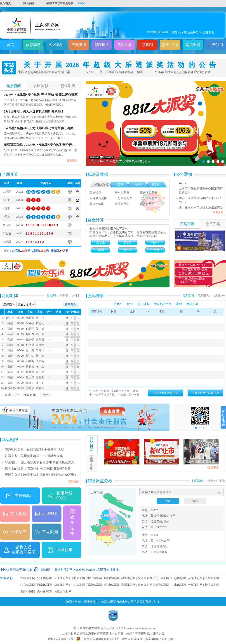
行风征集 (64, 550)
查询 (168, 501)
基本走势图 (122, 193)
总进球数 (144, 304)
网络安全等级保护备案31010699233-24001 (149, 639)
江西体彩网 (212, 578)
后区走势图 (147, 204)
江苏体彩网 (178, 578)
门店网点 (198, 481)
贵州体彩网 (128, 585)
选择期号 (19, 305)
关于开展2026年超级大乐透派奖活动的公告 (120, 65)
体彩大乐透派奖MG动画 (122, 461)
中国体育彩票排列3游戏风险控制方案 (44, 72)
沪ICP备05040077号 (60, 639)
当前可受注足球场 (166, 393)
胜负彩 (128, 250)
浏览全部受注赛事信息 (205, 393)
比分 (130, 304)
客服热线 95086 (64, 496)
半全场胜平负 (163, 304)
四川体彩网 (112, 585)
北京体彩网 (44, 578)
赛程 (179, 304)
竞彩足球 (189, 296)
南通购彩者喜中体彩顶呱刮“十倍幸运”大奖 (35, 450)
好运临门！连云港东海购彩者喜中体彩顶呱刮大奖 (40, 462)
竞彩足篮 (125, 45)
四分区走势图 (98, 198)
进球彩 (76, 296)
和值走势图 (97, 204)
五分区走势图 (124, 198)
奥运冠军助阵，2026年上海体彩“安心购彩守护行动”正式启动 (47, 145)
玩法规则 (95, 193)
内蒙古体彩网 (63, 592)
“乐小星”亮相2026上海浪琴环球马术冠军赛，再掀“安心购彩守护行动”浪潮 (56, 128)
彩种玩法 (102, 45)
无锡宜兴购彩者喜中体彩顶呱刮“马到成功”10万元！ (41, 475)
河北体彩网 (78, 578)
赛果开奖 (71, 304)
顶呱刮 (147, 45)
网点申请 (193, 45)
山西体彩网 (112, 578)
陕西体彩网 (162, 585)
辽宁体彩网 (162, 578)
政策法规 (72, 525)
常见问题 (50, 532)
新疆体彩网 (212, 585)
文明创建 (19, 514)
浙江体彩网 (95, 578)
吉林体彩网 (44, 592)
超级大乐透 (101, 184)
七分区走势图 (149, 198)
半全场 (155, 250)
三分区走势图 (149, 193)
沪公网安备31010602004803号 (100, 639)
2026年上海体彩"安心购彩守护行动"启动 (182, 72)
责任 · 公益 (170, 45)
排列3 (138, 184)
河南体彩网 (44, 585)
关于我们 (216, 45)
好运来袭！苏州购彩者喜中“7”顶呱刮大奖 (34, 456)
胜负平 (118, 304)
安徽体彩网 (195, 578)
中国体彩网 (28, 578)
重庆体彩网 (95, 585)
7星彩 (120, 184)
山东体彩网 (28, 585)
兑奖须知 (19, 532)
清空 (46, 395)
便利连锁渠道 (216, 481)
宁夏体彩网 (195, 585)
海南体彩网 (28, 592)
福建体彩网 (145, 578)
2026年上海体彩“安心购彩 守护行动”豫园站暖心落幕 (41, 95)
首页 (10, 45)
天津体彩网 (61, 578)
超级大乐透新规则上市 (160, 461)
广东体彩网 (78, 585)
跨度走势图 (122, 204)
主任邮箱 (23, 496)
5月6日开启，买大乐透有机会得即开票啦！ (116, 72)
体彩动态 (33, 45)
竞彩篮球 (204, 296)
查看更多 (72, 161)
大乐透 (100, 242)
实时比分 (219, 296)
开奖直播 (79, 45)
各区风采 (56, 45)
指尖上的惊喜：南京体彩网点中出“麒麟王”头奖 (38, 469)
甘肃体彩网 (178, 585)
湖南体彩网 (61, 585)
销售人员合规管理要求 (24, 550)
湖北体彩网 (128, 578)
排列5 (156, 184)
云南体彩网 (145, 585)
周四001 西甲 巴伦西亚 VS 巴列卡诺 (193, 32)
